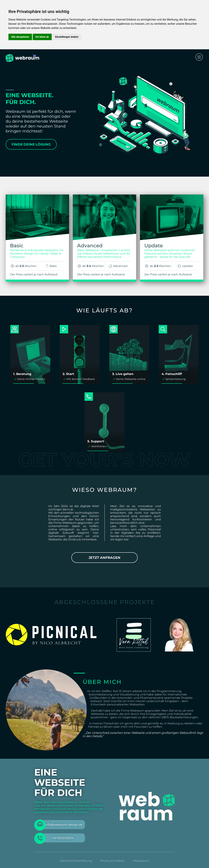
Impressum (141, 861)
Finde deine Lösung (31, 144)
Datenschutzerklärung (76, 861)
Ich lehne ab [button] (42, 37)
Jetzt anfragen (104, 558)
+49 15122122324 (62, 838)
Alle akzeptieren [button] (20, 37)
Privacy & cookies (112, 861)
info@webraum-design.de (64, 825)
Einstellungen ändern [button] (67, 37)
